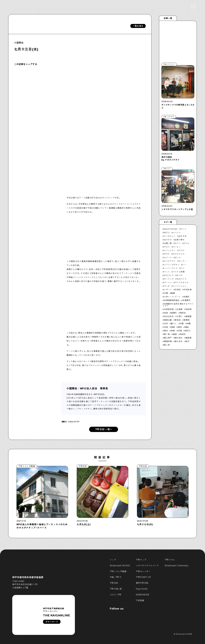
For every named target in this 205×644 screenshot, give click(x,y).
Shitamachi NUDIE (120, 566)
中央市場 (188, 290)
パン (183, 268)
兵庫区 (187, 297)
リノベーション (180, 286)
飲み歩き (179, 341)
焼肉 (180, 327)
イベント (177, 233)
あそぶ (167, 233)
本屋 (182, 323)
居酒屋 (189, 316)
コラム (182, 250)
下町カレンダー (143, 571)
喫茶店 (183, 313)
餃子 (188, 341)
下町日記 (114, 583)
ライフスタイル (182, 282)
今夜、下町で (116, 577)
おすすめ (183, 236)
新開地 (187, 320)
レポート (168, 290)
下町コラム (170, 560)
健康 (173, 293)
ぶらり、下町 (116, 595)
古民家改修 (169, 309)
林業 (189, 323)
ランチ (167, 286)
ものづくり (182, 279)
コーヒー (177, 247)
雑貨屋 (189, 338)
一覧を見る (138, 26)
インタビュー (170, 236)
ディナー (183, 261)
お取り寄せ (180, 240)
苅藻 (180, 331)
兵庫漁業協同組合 (172, 300)
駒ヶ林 (167, 345)
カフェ (178, 243)
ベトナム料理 (179, 272)
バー (185, 265)
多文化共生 (169, 316)
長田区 (183, 334)
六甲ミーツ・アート (172, 297)
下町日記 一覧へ (104, 429)
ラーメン (168, 282)
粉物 (173, 331)
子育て (180, 316)
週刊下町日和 (142, 583)
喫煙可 (174, 313)
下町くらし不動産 (118, 571)
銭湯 (175, 334)
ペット (167, 272)
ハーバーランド (171, 268)
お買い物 (168, 243)
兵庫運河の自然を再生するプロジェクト (178, 305)
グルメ (187, 243)
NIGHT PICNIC (171, 229)
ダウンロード (52, 622)
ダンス (178, 257)
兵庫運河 (187, 300)
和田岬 (189, 309)
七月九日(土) (84, 524)
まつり (180, 275)
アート (184, 229)
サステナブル (179, 254)
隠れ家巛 (179, 338)
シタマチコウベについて (147, 566)
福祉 (187, 327)
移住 (166, 331)
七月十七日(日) (145, 524)
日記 (166, 323)
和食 (166, 313)
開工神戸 (168, 338)
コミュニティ (170, 250)
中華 (166, 293)
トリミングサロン (172, 265)
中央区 (178, 290)
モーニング (169, 279)
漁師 (173, 327)
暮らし (174, 323)
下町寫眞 (140, 601)
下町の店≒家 (116, 589)
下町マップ (141, 560)
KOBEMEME (143, 595)
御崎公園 (168, 320)
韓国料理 (168, 341)
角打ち (188, 331)
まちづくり (169, 275)
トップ (113, 560)
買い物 (167, 334)
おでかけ (168, 240)
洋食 (166, 327)
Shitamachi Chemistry (177, 566)
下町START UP (143, 577)
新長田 (178, 320)
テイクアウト (170, 261)
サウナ (167, 254)
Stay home (142, 589)
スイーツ (168, 257)
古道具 (180, 309)
